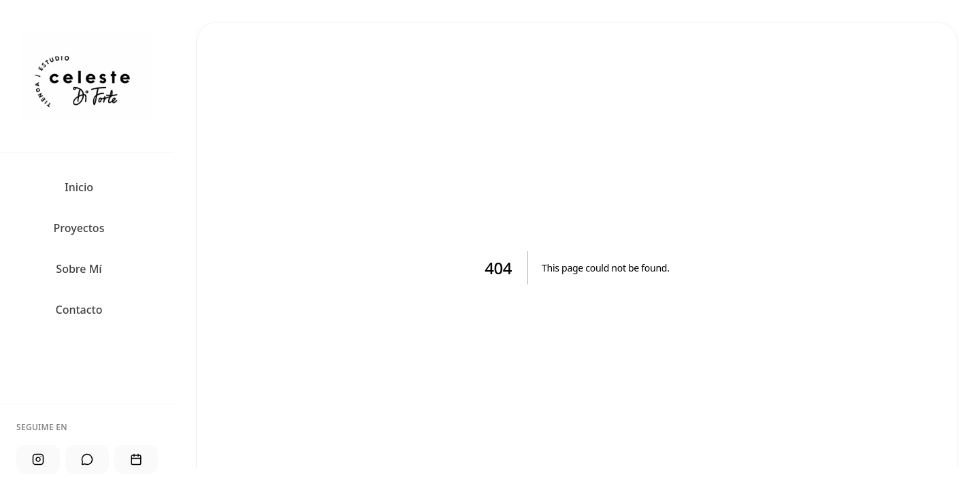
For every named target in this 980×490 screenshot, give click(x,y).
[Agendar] (136, 459)
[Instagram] (38, 459)
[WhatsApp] (87, 459)
